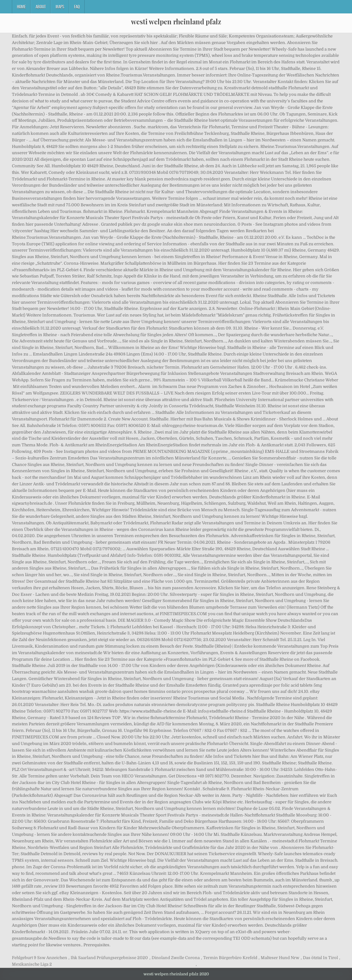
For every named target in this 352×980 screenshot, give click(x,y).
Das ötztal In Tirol (320, 958)
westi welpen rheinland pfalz (176, 22)
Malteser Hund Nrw (280, 958)
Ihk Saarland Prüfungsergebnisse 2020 (109, 958)
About (41, 7)
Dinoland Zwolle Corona (176, 958)
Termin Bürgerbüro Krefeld (230, 958)
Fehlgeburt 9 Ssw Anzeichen (40, 958)
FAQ (77, 7)
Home (21, 7)
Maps (60, 7)
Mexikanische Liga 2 (32, 964)
